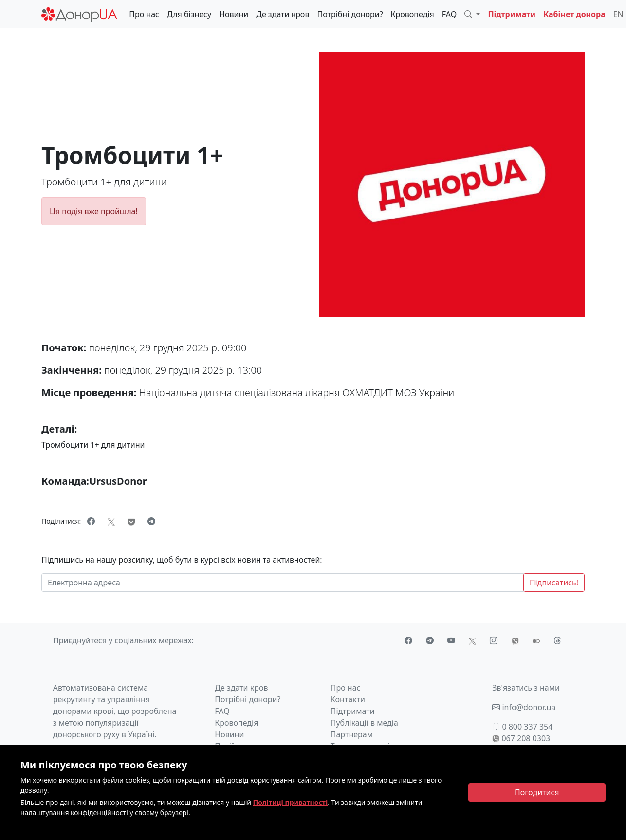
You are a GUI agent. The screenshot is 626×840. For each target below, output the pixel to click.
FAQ (449, 14)
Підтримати (512, 14)
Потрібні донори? (350, 14)
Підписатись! (554, 583)
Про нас (144, 14)
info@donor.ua (524, 707)
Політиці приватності (291, 802)
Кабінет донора (574, 14)
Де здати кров (283, 14)
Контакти (348, 699)
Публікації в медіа (364, 723)
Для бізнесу (189, 14)
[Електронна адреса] (283, 583)
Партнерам (352, 734)
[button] (472, 14)
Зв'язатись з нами (526, 688)
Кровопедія (413, 14)
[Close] (537, 792)
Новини (234, 14)
